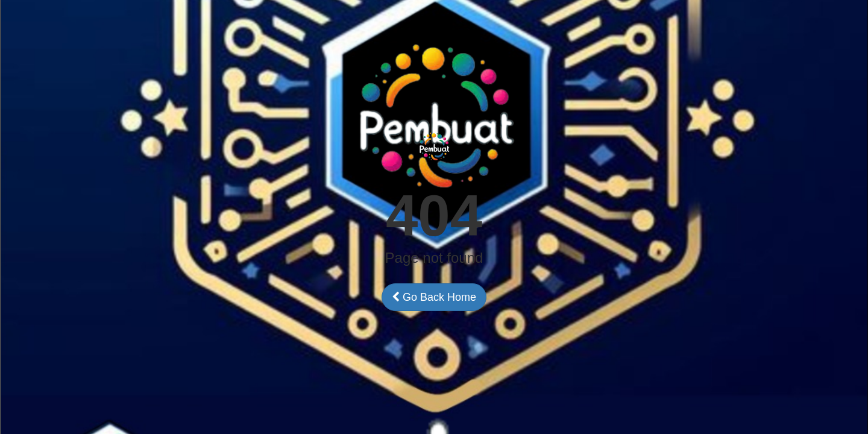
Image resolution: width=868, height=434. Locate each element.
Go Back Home (434, 297)
